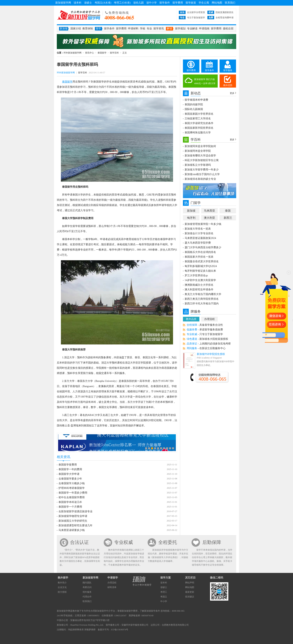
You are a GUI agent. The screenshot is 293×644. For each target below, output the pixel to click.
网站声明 (190, 583)
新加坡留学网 (63, 3)
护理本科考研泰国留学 (72, 488)
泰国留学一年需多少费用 (73, 493)
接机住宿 (228, 29)
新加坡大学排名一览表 (198, 229)
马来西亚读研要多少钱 (72, 530)
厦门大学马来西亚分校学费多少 (203, 247)
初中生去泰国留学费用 (72, 497)
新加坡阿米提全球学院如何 (200, 146)
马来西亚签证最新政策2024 (200, 238)
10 (173, 448)
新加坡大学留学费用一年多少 (202, 170)
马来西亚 (209, 211)
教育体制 (88, 29)
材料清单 (112, 587)
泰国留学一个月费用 (70, 507)
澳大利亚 (209, 218)
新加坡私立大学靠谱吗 (198, 165)
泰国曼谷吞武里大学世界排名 (202, 261)
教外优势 (228, 85)
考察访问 (87, 587)
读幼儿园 (138, 3)
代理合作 (87, 597)
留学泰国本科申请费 (196, 100)
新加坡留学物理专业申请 (73, 516)
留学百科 (114, 53)
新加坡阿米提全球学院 (198, 151)
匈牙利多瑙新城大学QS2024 (201, 266)
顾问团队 (87, 583)
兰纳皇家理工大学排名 (198, 119)
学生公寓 (204, 3)
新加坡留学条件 (152, 611)
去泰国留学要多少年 (70, 479)
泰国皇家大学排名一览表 (199, 257)
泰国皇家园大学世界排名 (199, 114)
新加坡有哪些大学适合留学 (200, 156)
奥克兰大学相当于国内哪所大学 (203, 294)
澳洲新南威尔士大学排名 (199, 285)
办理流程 (209, 319)
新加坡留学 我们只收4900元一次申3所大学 (205, 81)
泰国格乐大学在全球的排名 (200, 252)
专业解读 (192, 29)
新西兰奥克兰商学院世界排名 (202, 299)
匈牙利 (191, 218)
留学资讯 (159, 29)
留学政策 (191, 3)
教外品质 (191, 319)
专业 (149, 29)
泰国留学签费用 (68, 465)
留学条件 (165, 3)
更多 (232, 93)
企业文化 (62, 587)
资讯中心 (90, 53)
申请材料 (133, 29)
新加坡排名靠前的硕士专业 (200, 179)
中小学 (164, 601)
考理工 (164, 592)
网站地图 (217, 3)
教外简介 (62, 583)
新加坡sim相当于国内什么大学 (202, 174)
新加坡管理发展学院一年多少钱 (203, 224)
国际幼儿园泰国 (194, 109)
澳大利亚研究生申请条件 (199, 290)
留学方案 (166, 578)
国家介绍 (76, 29)
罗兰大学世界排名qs (196, 276)
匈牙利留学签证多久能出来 (200, 271)
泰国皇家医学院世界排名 (199, 128)
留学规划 (180, 29)
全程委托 (168, 542)
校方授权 (62, 592)
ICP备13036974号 (120, 630)
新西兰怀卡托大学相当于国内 (202, 304)
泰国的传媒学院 (194, 104)
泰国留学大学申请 (69, 474)
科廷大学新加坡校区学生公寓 (202, 160)
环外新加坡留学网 (79, 15)
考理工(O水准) (122, 3)
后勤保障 (212, 542)
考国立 (164, 597)
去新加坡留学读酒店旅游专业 (75, 511)
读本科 (78, 3)
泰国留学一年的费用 (70, 469)
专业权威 (124, 542)
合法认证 (79, 542)
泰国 (228, 211)
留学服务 (228, 70)
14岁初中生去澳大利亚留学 (200, 280)
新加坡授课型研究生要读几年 (75, 525)
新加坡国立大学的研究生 (73, 521)
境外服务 (87, 592)
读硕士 (88, 3)
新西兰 (228, 218)
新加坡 (191, 211)
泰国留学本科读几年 (70, 502)
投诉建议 (190, 597)
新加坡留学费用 (130, 611)
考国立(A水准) (103, 3)
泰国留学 (102, 53)
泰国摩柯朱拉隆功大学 (198, 133)
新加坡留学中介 (103, 611)
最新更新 (190, 592)
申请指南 (204, 29)
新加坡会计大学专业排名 (199, 233)
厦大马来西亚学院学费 (198, 243)
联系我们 (230, 3)
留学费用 (178, 3)
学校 (143, 29)
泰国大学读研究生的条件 (199, 123)
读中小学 (152, 3)
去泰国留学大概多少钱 (72, 483)
